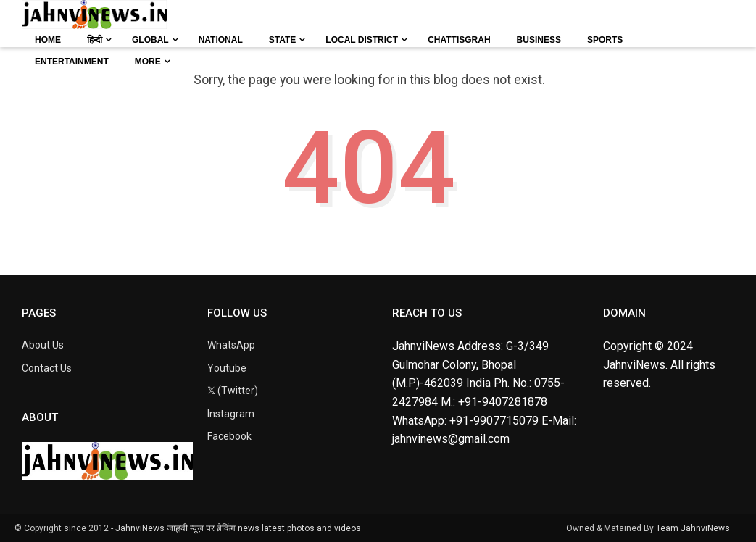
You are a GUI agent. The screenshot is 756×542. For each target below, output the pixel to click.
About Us (43, 345)
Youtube (227, 368)
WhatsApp (231, 345)
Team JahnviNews (693, 528)
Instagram (231, 414)
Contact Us (47, 368)
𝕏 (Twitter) (233, 391)
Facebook (229, 436)
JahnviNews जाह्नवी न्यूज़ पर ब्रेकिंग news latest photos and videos (238, 528)
